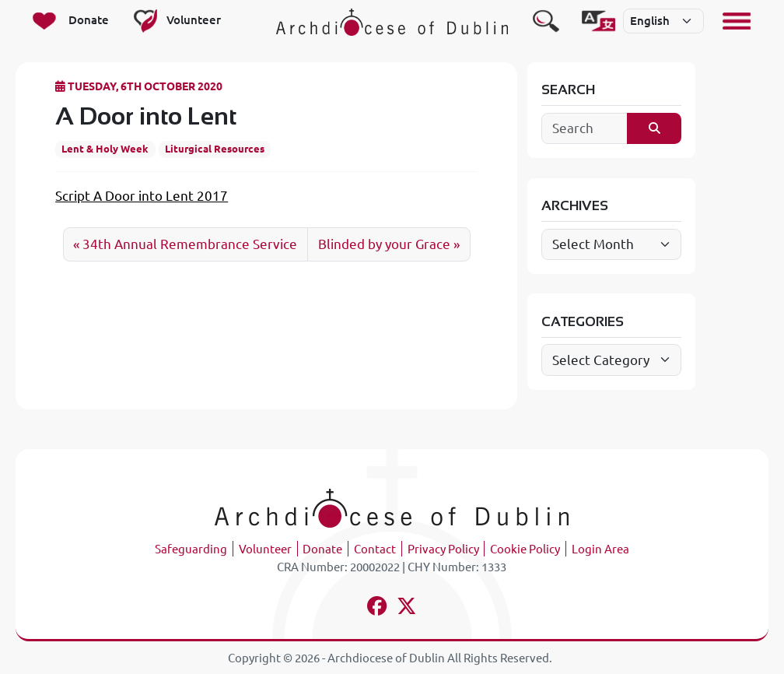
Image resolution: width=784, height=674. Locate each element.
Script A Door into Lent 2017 (142, 196)
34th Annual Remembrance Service (190, 244)
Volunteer (265, 549)
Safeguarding (191, 549)
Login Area (600, 549)
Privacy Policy (443, 549)
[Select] (663, 21)
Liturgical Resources (215, 149)
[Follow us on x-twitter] (407, 608)
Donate (322, 549)
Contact (375, 549)
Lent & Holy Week (105, 149)
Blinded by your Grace (384, 244)
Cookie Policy (525, 549)
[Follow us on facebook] (377, 608)
